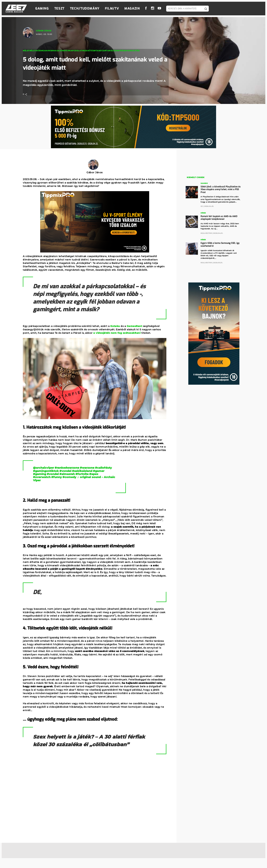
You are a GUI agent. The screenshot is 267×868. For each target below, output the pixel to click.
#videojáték (132, 51)
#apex (94, 474)
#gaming (40, 474)
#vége (121, 51)
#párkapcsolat (73, 51)
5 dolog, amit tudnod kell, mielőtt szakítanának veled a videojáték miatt (91, 64)
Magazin (132, 9)
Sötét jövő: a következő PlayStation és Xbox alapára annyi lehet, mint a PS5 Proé (221, 189)
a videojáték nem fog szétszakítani (117, 333)
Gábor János (44, 31)
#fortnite (82, 474)
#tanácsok (111, 51)
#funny (57, 477)
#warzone (87, 468)
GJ (202, 206)
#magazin (57, 51)
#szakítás (88, 51)
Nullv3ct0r (206, 233)
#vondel (65, 471)
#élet (26, 51)
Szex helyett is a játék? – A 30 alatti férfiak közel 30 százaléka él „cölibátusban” (85, 745)
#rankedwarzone (67, 468)
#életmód (35, 51)
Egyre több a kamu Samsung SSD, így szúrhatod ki (220, 244)
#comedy (69, 477)
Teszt (59, 9)
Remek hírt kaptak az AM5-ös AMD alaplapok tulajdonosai (219, 217)
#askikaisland (82, 471)
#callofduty (103, 468)
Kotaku (115, 326)
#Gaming (46, 51)
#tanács (99, 51)
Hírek (203, 213)
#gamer (99, 471)
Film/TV (112, 9)
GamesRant (135, 326)
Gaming (42, 9)
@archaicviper (44, 468)
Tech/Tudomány (85, 9)
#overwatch (42, 477)
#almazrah (67, 474)
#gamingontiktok (46, 471)
